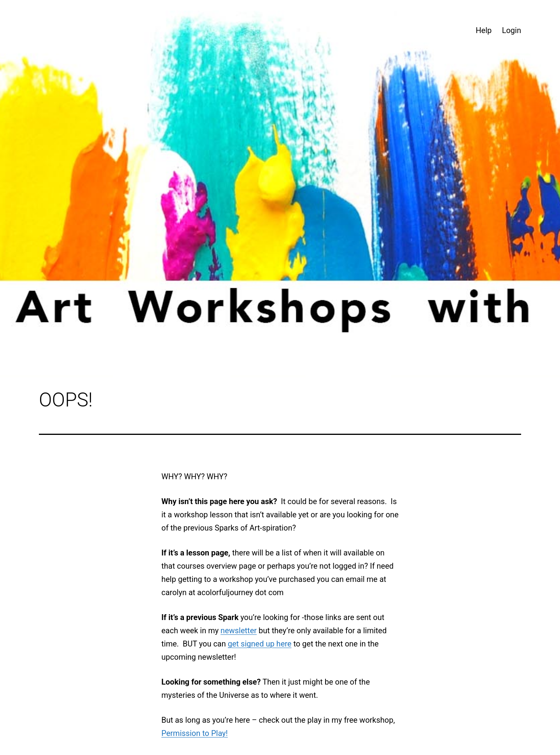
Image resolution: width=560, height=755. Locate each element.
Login (512, 30)
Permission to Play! (195, 733)
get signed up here (260, 644)
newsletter (239, 631)
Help (484, 30)
